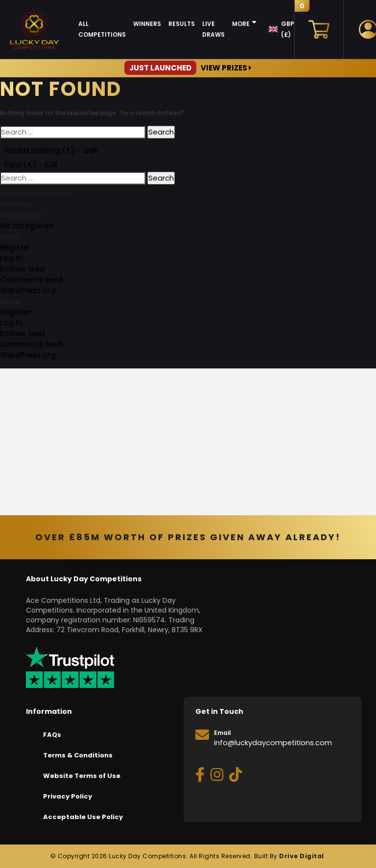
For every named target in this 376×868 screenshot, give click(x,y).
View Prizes (188, 68)
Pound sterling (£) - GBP (51, 150)
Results (182, 24)
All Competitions (102, 29)
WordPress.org (28, 290)
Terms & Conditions (78, 755)
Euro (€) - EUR (31, 165)
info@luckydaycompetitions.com (273, 743)
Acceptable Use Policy (83, 817)
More (241, 24)
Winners (147, 24)
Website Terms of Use (82, 776)
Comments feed (31, 280)
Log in (11, 258)
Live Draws (213, 29)
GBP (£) (288, 29)
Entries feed (23, 269)
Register (16, 247)
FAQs (52, 735)
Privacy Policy (68, 796)
